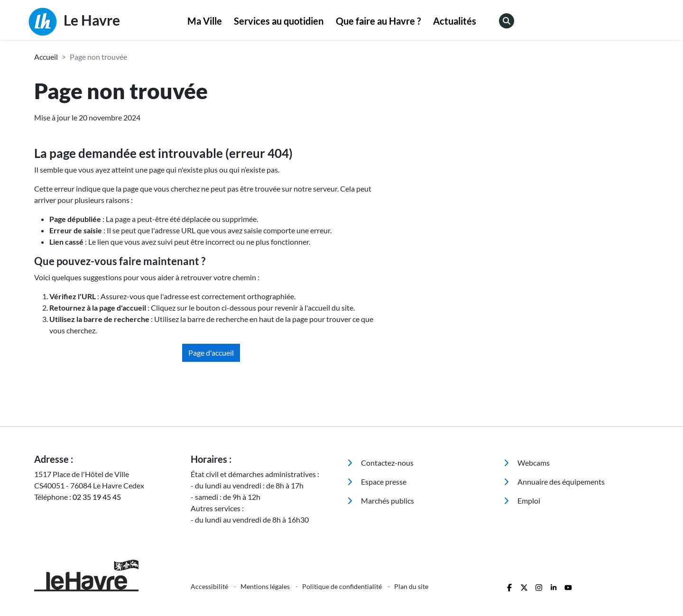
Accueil (46, 57)
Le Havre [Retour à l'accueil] (74, 22)
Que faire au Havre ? (378, 21)
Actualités (455, 21)
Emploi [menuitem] (522, 501)
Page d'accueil (211, 353)
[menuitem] (205, 21)
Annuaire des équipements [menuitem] (554, 482)
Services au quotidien (279, 21)
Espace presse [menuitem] (377, 482)
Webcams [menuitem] (527, 463)
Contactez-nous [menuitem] (380, 463)
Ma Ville (205, 21)
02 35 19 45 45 (97, 497)
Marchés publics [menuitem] (381, 501)
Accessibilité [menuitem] (210, 586)
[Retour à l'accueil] (107, 575)
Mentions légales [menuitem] (266, 586)
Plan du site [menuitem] (411, 586)
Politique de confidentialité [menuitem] (343, 586)
